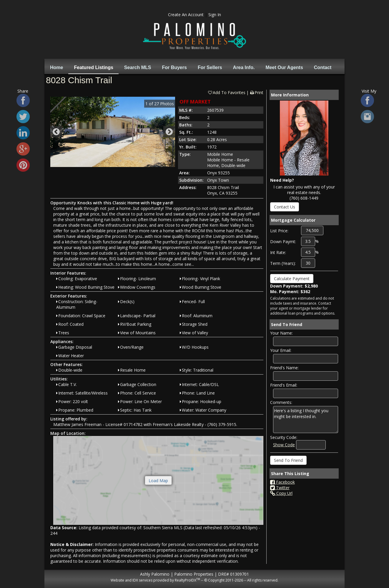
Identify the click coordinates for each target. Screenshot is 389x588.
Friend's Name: (284, 368)
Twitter (280, 488)
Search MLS (138, 67)
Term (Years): (283, 263)
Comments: (281, 402)
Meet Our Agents (284, 67)
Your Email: (281, 350)
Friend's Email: (284, 385)
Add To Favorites (226, 92)
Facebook (282, 482)
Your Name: (281, 333)
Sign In (215, 15)
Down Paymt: (283, 242)
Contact (323, 67)
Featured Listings (93, 67)
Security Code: (284, 437)
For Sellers (210, 67)
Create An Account (186, 15)
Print (256, 92)
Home (56, 67)
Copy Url (281, 493)
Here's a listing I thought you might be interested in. (306, 420)
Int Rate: (278, 252)
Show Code (284, 445)
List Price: (279, 231)
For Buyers (174, 67)
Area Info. (244, 67)
